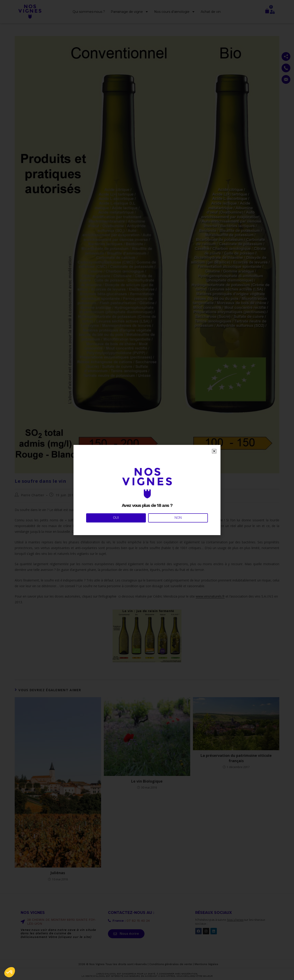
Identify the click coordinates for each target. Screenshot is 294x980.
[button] (10, 972)
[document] (147, 490)
